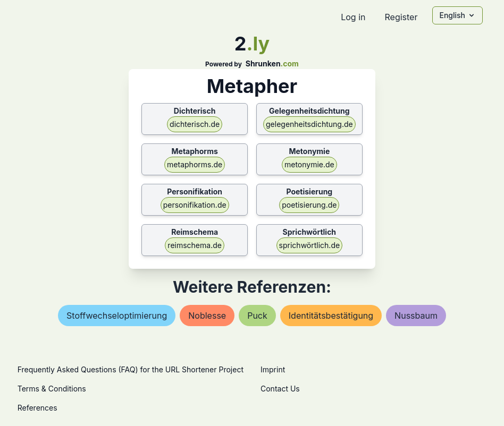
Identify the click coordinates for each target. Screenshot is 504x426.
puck (257, 316)
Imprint (273, 369)
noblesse (207, 316)
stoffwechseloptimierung (117, 316)
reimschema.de (195, 245)
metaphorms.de (195, 164)
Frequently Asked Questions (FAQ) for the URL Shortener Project (131, 369)
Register (401, 17)
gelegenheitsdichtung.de (309, 124)
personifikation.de (195, 205)
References (37, 408)
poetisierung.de (309, 205)
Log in (353, 17)
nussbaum (416, 316)
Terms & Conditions (52, 389)
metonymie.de (309, 164)
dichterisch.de (195, 124)
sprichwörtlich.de (310, 245)
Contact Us (280, 389)
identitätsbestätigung (331, 316)
